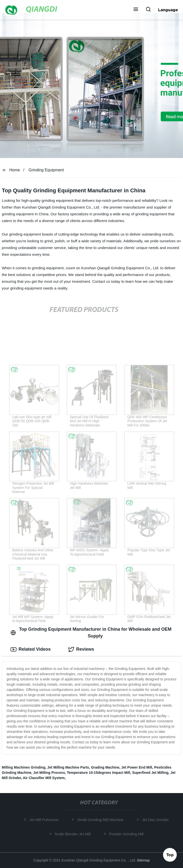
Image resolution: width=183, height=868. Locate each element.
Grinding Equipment (46, 170)
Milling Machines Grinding (23, 767)
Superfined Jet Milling (150, 773)
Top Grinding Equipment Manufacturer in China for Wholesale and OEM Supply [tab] (91, 633)
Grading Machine (105, 767)
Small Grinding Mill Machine (101, 820)
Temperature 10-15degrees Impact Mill (98, 773)
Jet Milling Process (49, 773)
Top (170, 855)
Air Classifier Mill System (44, 778)
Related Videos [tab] (31, 649)
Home (15, 170)
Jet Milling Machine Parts (68, 767)
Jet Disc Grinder (156, 820)
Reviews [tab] (81, 649)
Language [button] (168, 10)
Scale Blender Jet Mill (73, 834)
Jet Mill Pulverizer (45, 820)
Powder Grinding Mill (127, 834)
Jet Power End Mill (137, 767)
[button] (136, 10)
